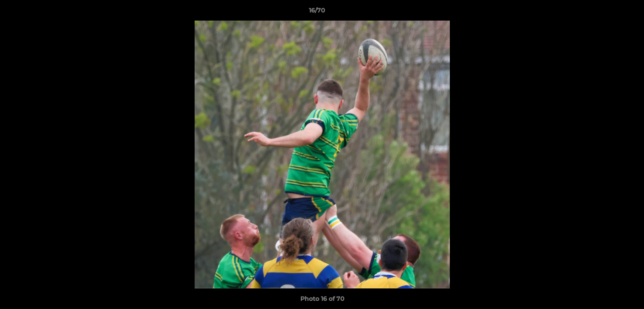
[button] (608, 12)
